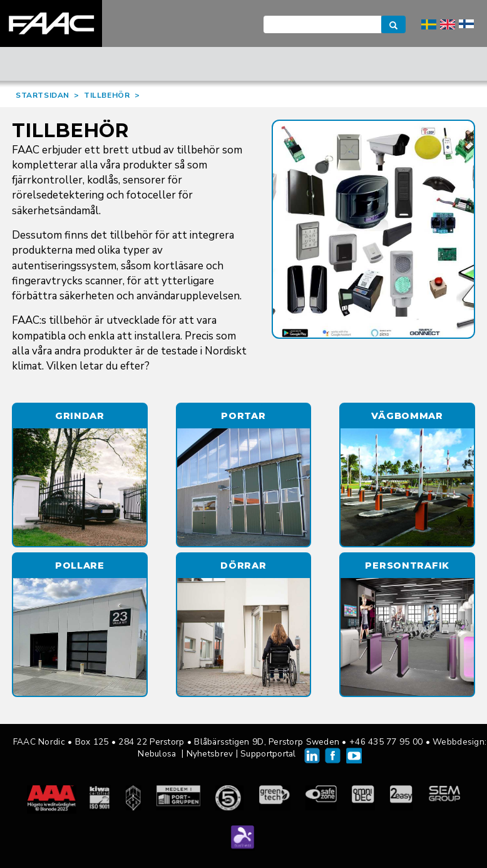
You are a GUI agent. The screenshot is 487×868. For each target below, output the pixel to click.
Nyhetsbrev (210, 754)
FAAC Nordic (51, 23)
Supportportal (268, 754)
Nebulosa (157, 754)
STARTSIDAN (43, 95)
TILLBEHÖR (107, 95)
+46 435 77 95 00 (386, 742)
